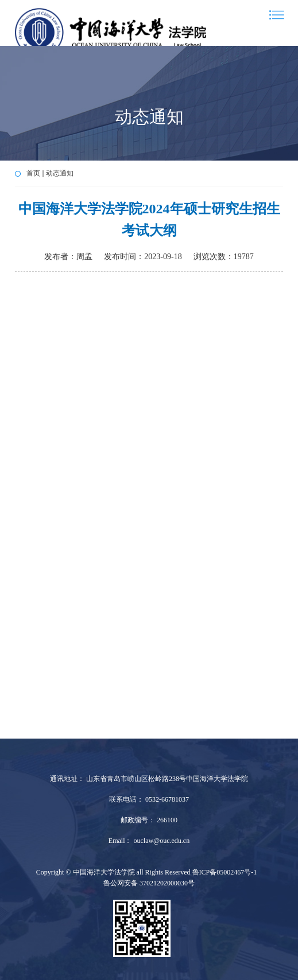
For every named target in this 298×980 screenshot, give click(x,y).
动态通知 (60, 173)
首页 (33, 173)
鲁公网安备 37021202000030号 (149, 883)
